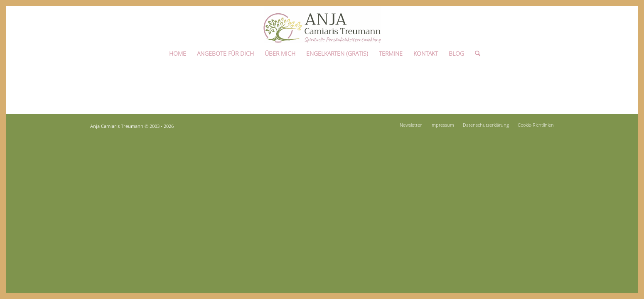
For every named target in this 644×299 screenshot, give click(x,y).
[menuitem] (178, 51)
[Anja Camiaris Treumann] (322, 25)
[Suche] (475, 51)
